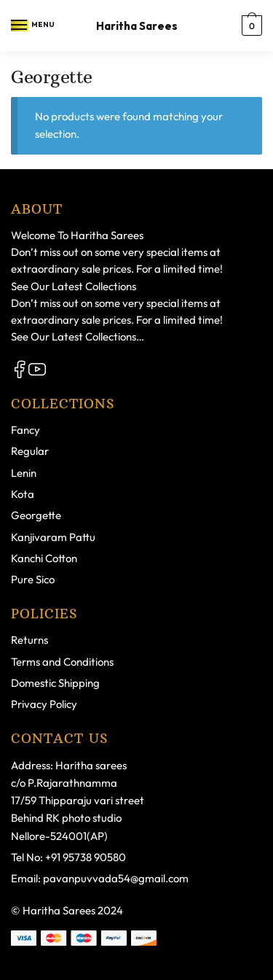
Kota (23, 494)
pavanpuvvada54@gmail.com (116, 878)
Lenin (24, 473)
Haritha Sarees (137, 26)
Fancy (25, 430)
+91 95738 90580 (86, 857)
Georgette (36, 515)
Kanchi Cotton (44, 558)
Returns (29, 640)
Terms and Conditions (62, 662)
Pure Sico (33, 579)
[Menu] (20, 26)
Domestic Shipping (55, 683)
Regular (30, 451)
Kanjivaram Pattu (53, 537)
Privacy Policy (44, 704)
